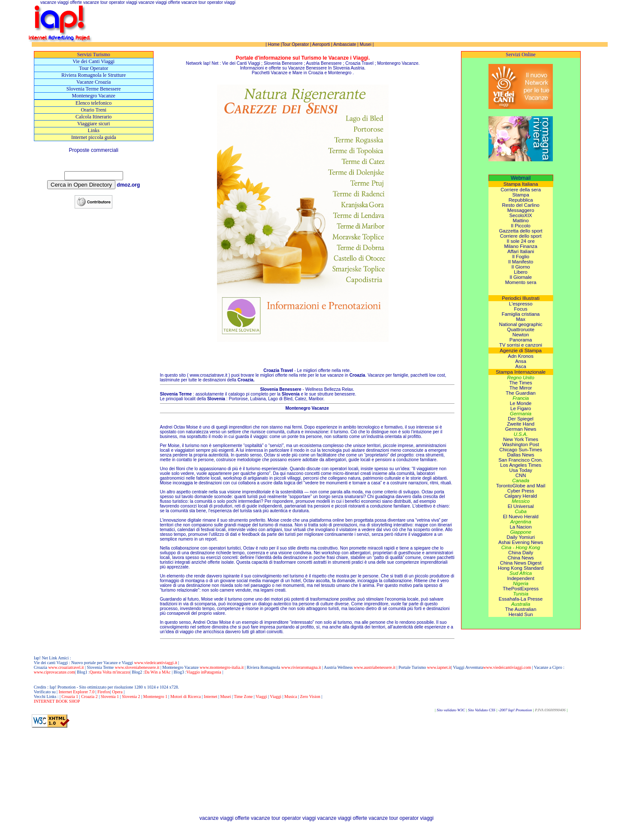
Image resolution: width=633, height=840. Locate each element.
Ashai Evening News (521, 542)
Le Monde (521, 403)
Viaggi (261, 696)
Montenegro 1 (155, 696)
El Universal (521, 506)
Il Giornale (521, 277)
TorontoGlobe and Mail (521, 486)
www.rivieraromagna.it (301, 667)
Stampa (520, 195)
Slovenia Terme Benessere (94, 89)
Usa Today (521, 470)
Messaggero (521, 210)
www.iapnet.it (439, 667)
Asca (520, 366)
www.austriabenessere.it (375, 667)
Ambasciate (345, 44)
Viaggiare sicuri (93, 124)
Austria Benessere (324, 63)
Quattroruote (521, 329)
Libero (521, 272)
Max (521, 319)
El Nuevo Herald (521, 517)
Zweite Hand (521, 424)
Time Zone (243, 696)
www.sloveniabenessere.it (136, 667)
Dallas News (520, 455)
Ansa (521, 361)
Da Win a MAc (158, 672)
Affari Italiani (521, 251)
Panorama (521, 340)
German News (521, 429)
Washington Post (521, 444)
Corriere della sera (521, 190)
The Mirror (521, 388)
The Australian (521, 609)
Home (274, 44)
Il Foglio (521, 257)
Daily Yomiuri (521, 537)
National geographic (520, 324)
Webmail (521, 178)
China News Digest (521, 563)
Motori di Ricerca (185, 696)
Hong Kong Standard (521, 568)
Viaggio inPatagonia (203, 672)
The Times (521, 383)
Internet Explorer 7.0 (77, 692)
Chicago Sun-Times (521, 450)
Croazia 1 (70, 696)
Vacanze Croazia (93, 82)
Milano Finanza (521, 246)
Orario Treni (93, 110)
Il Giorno (521, 267)
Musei (366, 44)
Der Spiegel (521, 419)
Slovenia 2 (131, 696)
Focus (521, 309)
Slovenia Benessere (283, 63)
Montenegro (340, 73)
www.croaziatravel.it (66, 667)
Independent (520, 578)
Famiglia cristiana (521, 314)
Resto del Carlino (520, 205)
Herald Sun (521, 614)
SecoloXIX (521, 215)
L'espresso (521, 304)
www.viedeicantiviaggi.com (507, 667)
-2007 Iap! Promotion (516, 710)
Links (94, 130)
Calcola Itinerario (93, 117)
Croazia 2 (89, 696)
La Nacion (520, 527)
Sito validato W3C (451, 710)
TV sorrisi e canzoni (521, 345)
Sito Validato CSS (482, 710)
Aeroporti (321, 44)
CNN (521, 475)
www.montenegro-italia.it (222, 667)
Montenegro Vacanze (94, 96)
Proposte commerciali (94, 150)
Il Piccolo (521, 226)
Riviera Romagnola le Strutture (93, 75)
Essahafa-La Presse (521, 599)
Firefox (104, 692)
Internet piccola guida (94, 137)
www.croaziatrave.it (208, 375)
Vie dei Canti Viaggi (93, 61)
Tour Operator (93, 68)
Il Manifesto (521, 262)
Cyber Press (521, 491)
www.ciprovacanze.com (54, 672)
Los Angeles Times (521, 465)
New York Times (521, 439)
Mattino (520, 221)
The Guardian (521, 393)
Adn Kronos (521, 356)
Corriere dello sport (521, 236)
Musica (291, 696)
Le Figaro (521, 408)
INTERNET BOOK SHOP (57, 701)
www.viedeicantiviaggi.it (155, 663)
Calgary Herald (521, 496)
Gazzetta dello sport (520, 231)
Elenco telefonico (93, 103)
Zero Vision (310, 696)
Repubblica (521, 200)
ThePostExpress (521, 589)
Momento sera (521, 282)
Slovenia (341, 68)
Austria (358, 68)
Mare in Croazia (308, 73)
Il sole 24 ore (521, 241)
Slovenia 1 (110, 696)
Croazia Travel (359, 63)
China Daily (521, 553)
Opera (117, 692)
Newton (521, 335)
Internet (210, 696)
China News (520, 558)
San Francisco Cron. (521, 460)
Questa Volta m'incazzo (110, 672)
